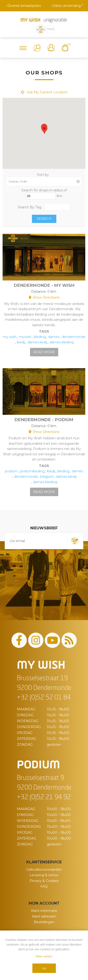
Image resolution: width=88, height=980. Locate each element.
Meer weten (44, 956)
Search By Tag (29, 207)
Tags (44, 331)
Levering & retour (44, 875)
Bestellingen (44, 922)
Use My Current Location (47, 92)
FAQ (44, 886)
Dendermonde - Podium (44, 420)
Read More (44, 352)
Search (44, 219)
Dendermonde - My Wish (44, 285)
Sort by (43, 175)
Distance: (39, 292)
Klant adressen (44, 916)
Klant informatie (44, 911)
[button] (44, 130)
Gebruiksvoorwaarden (44, 869)
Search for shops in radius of (44, 190)
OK (44, 968)
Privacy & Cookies (44, 881)
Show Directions (46, 297)
